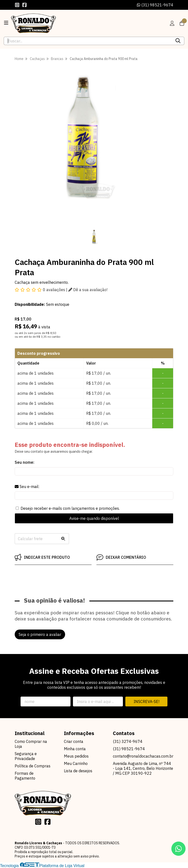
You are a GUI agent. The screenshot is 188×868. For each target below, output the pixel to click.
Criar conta (74, 741)
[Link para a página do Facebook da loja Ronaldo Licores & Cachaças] (24, 5)
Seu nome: (24, 462)
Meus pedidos (76, 756)
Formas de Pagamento (25, 776)
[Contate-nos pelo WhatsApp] (178, 849)
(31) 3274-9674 (128, 741)
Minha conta (75, 749)
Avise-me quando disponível (94, 518)
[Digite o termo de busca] (88, 41)
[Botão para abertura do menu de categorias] (6, 23)
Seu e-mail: (27, 487)
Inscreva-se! (147, 702)
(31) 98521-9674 (155, 5)
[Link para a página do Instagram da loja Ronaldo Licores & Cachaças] (17, 5)
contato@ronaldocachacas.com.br (143, 756)
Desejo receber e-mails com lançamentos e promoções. (70, 508)
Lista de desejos (78, 771)
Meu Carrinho (76, 763)
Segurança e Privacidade (26, 756)
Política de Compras (33, 766)
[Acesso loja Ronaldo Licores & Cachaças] (172, 23)
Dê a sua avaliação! (88, 290)
